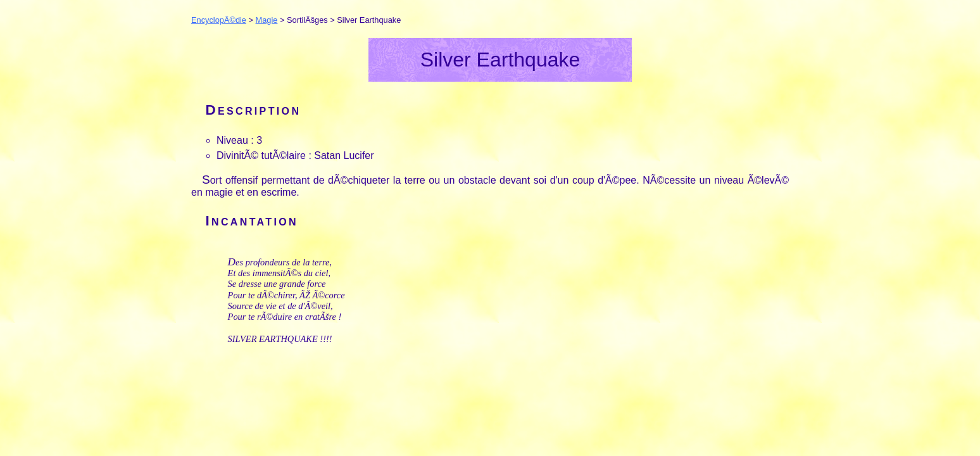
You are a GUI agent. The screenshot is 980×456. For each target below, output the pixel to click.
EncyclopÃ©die (219, 20)
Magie (267, 20)
